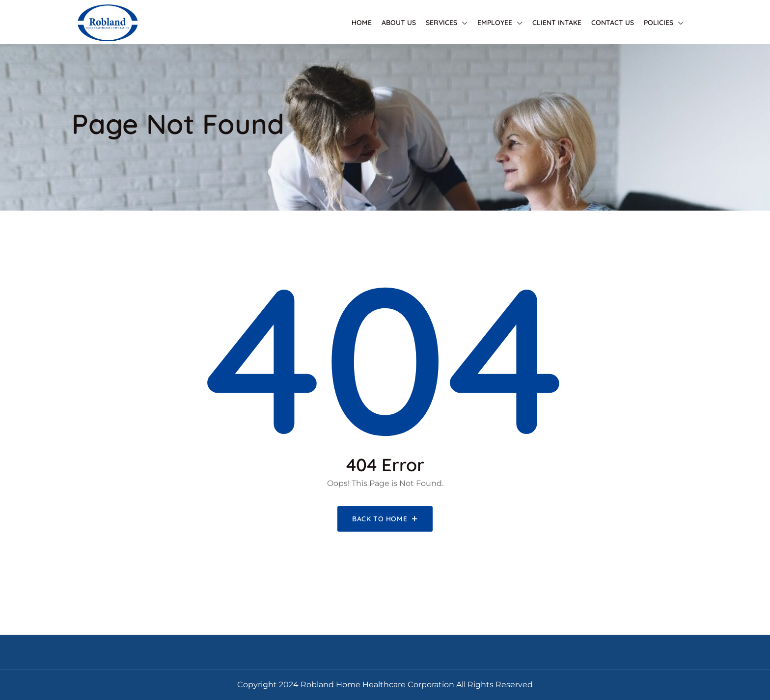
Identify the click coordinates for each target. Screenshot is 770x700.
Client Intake (557, 23)
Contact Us (613, 23)
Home (362, 23)
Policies (659, 23)
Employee (495, 23)
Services (441, 23)
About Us (399, 23)
